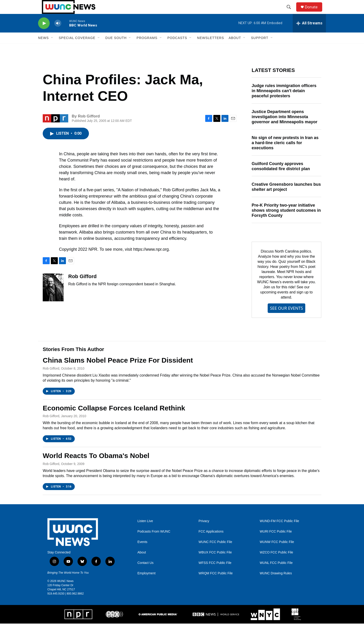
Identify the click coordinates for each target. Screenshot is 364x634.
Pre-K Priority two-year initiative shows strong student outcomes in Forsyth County (286, 221)
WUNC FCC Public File (215, 552)
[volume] (58, 34)
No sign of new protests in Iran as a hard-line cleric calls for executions (285, 153)
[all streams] (309, 34)
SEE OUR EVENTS (286, 319)
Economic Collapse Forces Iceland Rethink (114, 418)
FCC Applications (211, 542)
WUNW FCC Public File (277, 552)
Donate (314, 12)
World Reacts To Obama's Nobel (96, 466)
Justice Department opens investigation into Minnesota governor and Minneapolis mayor (284, 127)
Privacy (204, 532)
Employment (146, 584)
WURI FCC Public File (276, 542)
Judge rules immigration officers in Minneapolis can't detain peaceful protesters (284, 101)
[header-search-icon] (291, 12)
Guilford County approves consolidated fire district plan (281, 177)
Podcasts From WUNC (154, 542)
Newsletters (211, 48)
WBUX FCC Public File (215, 563)
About (142, 563)
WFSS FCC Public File (215, 573)
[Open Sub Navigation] (52, 48)
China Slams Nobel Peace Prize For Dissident (118, 371)
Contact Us (145, 573)
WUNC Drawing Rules (276, 584)
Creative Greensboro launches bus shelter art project (286, 197)
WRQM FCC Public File (216, 584)
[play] (44, 34)
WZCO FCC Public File (276, 563)
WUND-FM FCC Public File (279, 532)
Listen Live (145, 532)
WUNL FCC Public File (276, 573)
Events (142, 552)
